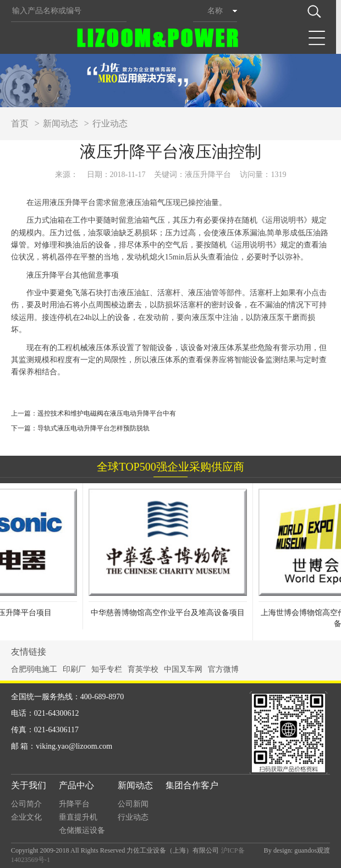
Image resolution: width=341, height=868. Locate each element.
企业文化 (26, 817)
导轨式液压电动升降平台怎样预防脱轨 (94, 428)
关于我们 (29, 785)
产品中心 (76, 785)
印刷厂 (74, 669)
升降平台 (74, 804)
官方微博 (223, 669)
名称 (215, 11)
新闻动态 (61, 123)
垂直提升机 (78, 817)
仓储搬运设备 (82, 830)
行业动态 (110, 123)
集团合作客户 (192, 785)
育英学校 (143, 669)
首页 (20, 123)
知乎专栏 (107, 669)
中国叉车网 (183, 669)
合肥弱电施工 (34, 669)
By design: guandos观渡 (297, 850)
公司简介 (26, 804)
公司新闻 (133, 804)
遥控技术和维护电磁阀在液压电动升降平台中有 (107, 413)
